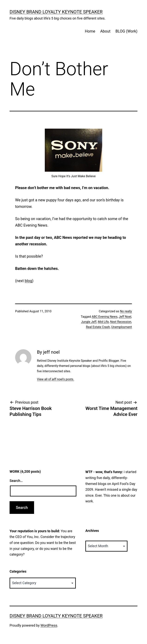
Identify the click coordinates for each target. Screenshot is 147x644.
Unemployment (122, 327)
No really (126, 311)
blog (28, 281)
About (105, 31)
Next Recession (121, 322)
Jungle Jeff (89, 322)
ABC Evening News (105, 317)
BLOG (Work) (126, 31)
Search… (16, 481)
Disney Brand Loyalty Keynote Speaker (56, 12)
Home (90, 31)
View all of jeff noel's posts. (56, 379)
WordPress (49, 625)
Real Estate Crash (98, 327)
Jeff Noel (125, 317)
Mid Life (103, 322)
